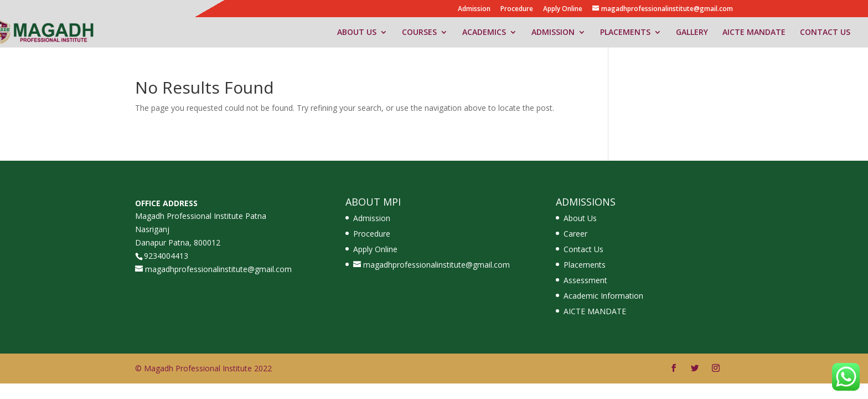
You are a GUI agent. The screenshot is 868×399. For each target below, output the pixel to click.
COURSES (419, 33)
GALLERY (692, 33)
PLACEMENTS (625, 33)
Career (575, 234)
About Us (580, 218)
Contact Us (583, 249)
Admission (474, 9)
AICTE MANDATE (754, 33)
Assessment (585, 280)
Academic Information (603, 296)
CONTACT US (825, 33)
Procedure (517, 9)
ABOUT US (357, 33)
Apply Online (563, 9)
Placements (585, 265)
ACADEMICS (484, 33)
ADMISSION (553, 33)
